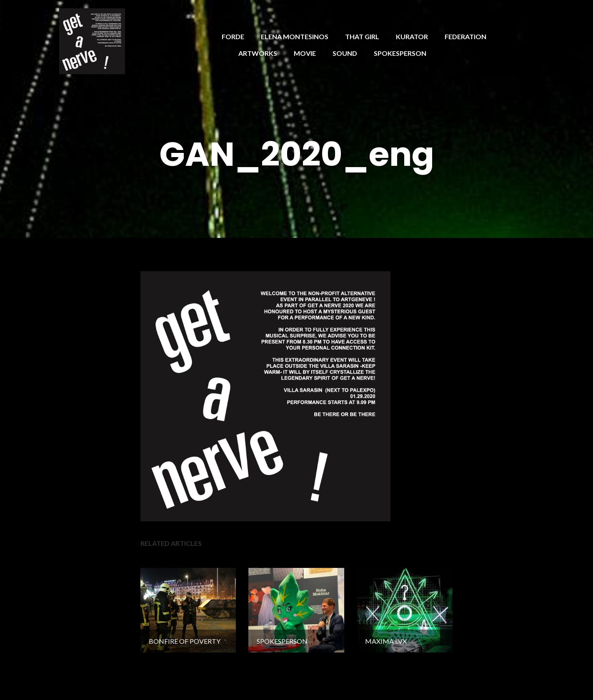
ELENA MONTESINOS (295, 36)
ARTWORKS (258, 53)
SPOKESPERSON (400, 53)
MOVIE (305, 53)
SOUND (345, 53)
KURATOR (412, 36)
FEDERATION (465, 36)
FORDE (233, 36)
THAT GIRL (362, 36)
